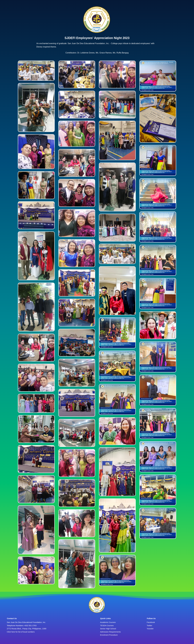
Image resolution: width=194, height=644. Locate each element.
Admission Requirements (110, 632)
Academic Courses (108, 622)
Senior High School (108, 629)
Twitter (149, 625)
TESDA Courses (107, 625)
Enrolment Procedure (109, 635)
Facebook (151, 622)
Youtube (150, 629)
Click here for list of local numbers (21, 632)
